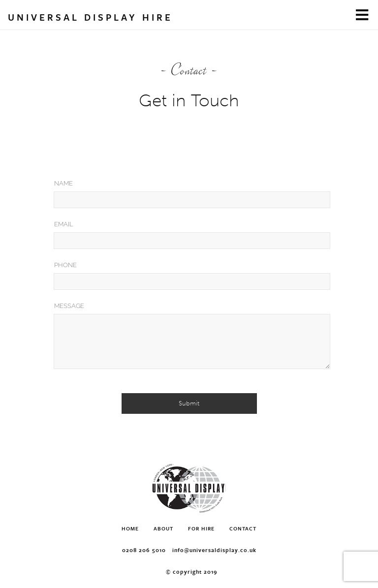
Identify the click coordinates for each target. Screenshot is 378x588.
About (163, 528)
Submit (189, 403)
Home (130, 528)
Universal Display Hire (90, 17)
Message (69, 306)
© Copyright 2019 (192, 572)
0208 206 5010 (144, 550)
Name (63, 183)
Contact (243, 528)
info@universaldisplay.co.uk (214, 550)
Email (64, 224)
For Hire (201, 528)
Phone (65, 265)
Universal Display (189, 488)
